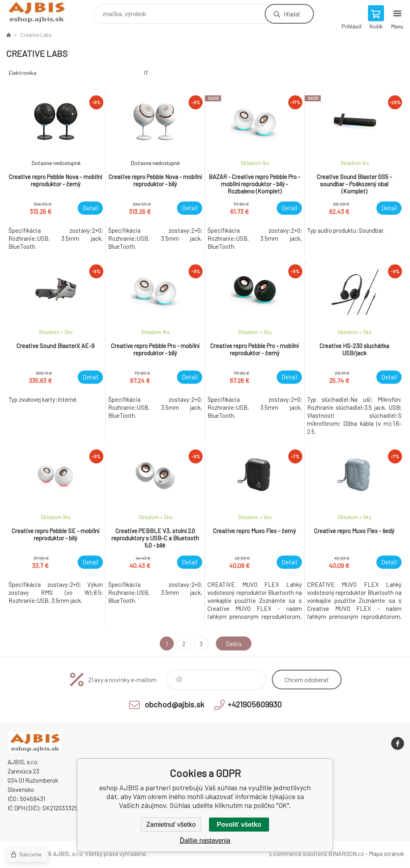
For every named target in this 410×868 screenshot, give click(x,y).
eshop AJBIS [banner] (41, 12)
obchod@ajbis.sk (174, 704)
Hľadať (292, 14)
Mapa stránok (386, 854)
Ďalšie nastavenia (205, 841)
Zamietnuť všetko (171, 825)
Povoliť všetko (239, 825)
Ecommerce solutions (298, 854)
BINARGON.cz (346, 854)
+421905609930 (255, 704)
